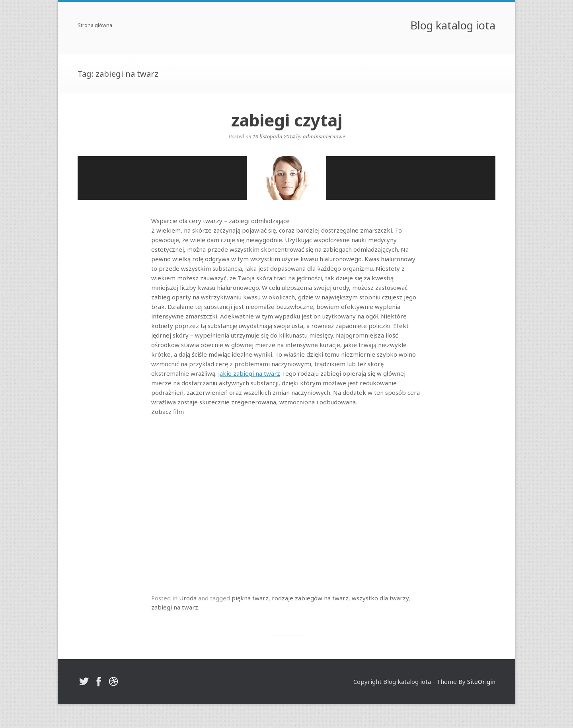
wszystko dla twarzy (380, 598)
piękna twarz (250, 598)
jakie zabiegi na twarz (249, 373)
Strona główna (95, 26)
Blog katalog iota (453, 25)
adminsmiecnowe (324, 136)
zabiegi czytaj (287, 120)
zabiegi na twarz (175, 607)
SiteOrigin (481, 681)
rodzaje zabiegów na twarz (310, 598)
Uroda (188, 598)
